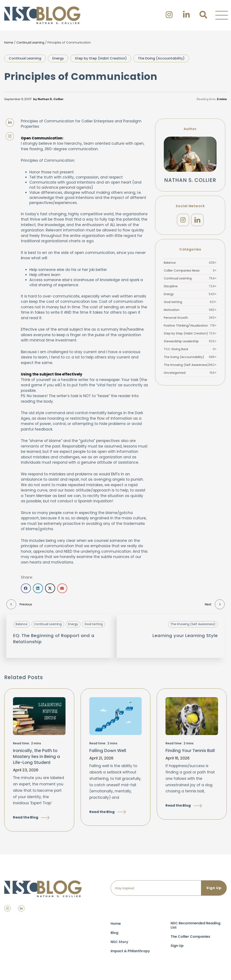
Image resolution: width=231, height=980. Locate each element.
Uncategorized (190, 373)
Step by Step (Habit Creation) (101, 58)
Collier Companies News (190, 270)
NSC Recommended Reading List (195, 925)
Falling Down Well (108, 751)
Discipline (190, 286)
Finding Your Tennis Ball (190, 751)
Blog (114, 933)
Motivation (190, 310)
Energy (58, 58)
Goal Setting (190, 302)
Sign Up (177, 946)
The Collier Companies (190, 937)
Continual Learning (30, 42)
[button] (222, 15)
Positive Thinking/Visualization (190, 326)
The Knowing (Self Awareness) (190, 365)
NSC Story (119, 942)
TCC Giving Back (190, 349)
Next (215, 604)
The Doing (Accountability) (161, 58)
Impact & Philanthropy (130, 951)
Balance (190, 263)
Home (9, 42)
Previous (19, 604)
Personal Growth (190, 318)
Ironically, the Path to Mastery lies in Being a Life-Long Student (36, 756)
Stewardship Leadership (190, 341)
